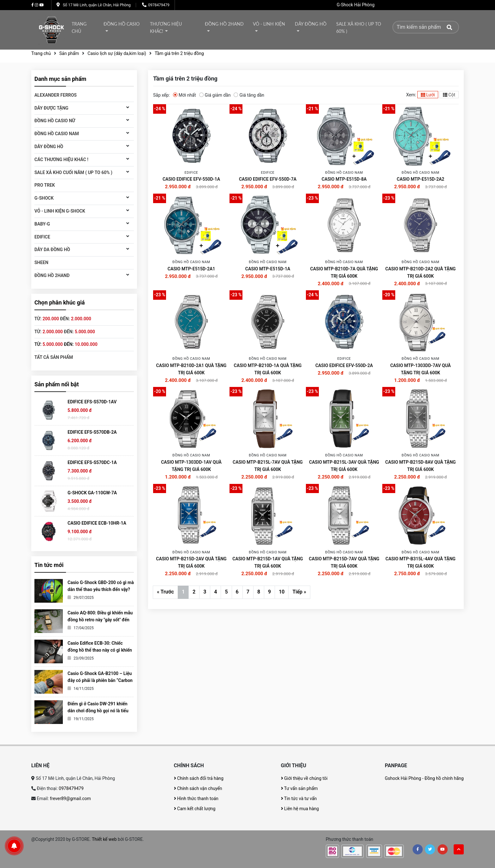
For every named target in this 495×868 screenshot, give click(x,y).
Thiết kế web (104, 839)
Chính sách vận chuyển (198, 788)
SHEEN (41, 262)
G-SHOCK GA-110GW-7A (92, 493)
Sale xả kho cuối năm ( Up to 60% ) (73, 172)
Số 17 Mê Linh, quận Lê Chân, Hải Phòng (97, 5)
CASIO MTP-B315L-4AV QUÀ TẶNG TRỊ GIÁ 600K (420, 562)
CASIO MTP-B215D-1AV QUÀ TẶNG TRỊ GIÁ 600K (268, 562)
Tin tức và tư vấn (299, 799)
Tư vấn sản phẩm (299, 788)
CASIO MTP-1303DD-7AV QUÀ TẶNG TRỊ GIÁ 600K (420, 369)
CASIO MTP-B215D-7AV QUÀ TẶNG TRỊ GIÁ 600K (344, 562)
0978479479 (159, 5)
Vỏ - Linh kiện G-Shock (60, 211)
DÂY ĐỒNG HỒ (311, 24)
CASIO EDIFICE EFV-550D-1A (191, 179)
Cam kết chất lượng (195, 809)
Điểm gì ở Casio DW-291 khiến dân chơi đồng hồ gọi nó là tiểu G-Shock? (98, 711)
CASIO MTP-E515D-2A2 (420, 179)
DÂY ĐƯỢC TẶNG (51, 108)
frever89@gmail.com (70, 799)
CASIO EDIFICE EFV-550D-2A (344, 365)
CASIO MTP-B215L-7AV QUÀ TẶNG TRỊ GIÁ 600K (268, 466)
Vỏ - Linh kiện (269, 24)
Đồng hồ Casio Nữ (55, 121)
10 (282, 592)
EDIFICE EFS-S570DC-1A (92, 462)
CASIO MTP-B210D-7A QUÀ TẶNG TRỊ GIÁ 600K (344, 272)
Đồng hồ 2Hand (224, 24)
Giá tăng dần (249, 95)
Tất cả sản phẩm (54, 357)
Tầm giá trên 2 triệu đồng (179, 53)
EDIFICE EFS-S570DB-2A (92, 432)
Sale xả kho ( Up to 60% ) (359, 28)
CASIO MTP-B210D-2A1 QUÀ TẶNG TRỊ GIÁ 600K (191, 369)
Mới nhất (185, 95)
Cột (449, 95)
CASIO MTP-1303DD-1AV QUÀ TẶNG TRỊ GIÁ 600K (191, 466)
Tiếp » (299, 592)
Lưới (428, 95)
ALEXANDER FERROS (56, 95)
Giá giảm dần (215, 95)
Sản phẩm (69, 53)
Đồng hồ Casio (122, 24)
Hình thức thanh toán (196, 799)
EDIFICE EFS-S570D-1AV (92, 402)
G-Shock (44, 198)
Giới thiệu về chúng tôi (304, 778)
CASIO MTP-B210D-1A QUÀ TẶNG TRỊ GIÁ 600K (268, 369)
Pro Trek (45, 185)
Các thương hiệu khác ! (61, 160)
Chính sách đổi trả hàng (199, 778)
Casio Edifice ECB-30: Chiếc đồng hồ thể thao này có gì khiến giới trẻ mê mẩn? (100, 650)
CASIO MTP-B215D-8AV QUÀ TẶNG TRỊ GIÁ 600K (420, 466)
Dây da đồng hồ (52, 250)
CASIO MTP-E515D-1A (268, 269)
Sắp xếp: (161, 95)
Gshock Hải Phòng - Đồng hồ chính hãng (424, 778)
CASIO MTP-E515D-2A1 (191, 269)
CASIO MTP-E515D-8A (344, 179)
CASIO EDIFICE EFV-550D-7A (268, 179)
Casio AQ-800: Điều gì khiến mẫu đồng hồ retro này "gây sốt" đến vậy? (100, 620)
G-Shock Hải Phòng (356, 5)
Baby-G (42, 224)
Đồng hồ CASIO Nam (57, 134)
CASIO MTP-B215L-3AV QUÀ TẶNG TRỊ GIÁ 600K (344, 466)
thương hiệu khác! (166, 28)
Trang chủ (79, 28)
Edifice (42, 237)
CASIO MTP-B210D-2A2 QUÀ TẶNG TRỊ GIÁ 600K (421, 272)
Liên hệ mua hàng (300, 809)
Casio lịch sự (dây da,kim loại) (117, 53)
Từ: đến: (63, 319)
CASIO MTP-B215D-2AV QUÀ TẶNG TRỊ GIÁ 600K (191, 562)
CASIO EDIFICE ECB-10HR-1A (97, 523)
